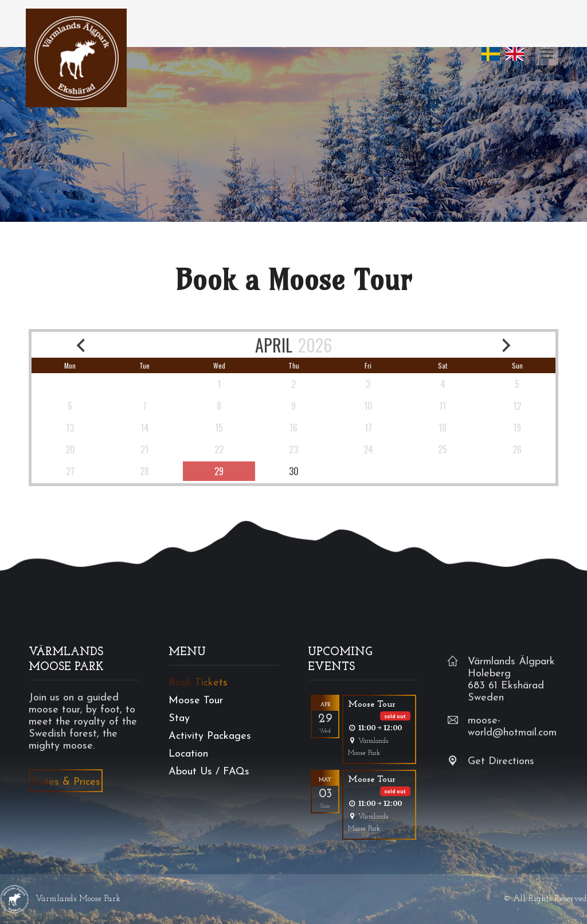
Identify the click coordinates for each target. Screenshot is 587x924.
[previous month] (81, 345)
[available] (219, 471)
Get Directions (501, 761)
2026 (315, 345)
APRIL (274, 345)
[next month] (506, 345)
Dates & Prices (66, 782)
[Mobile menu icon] (547, 54)
